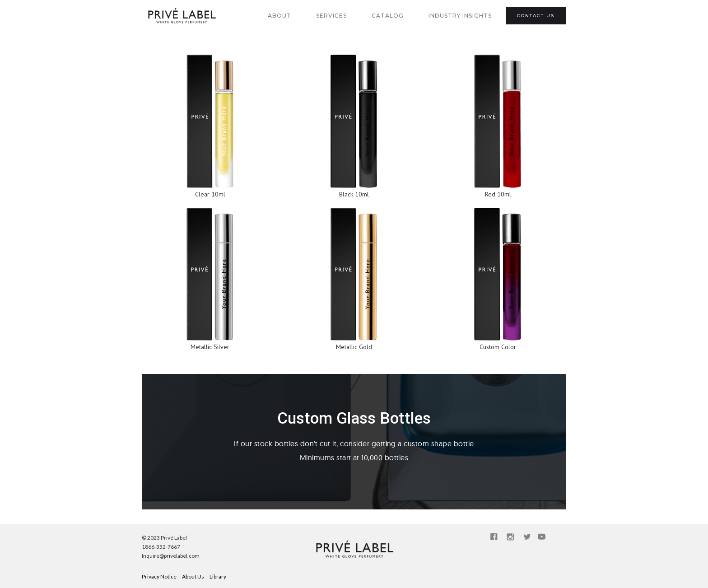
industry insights (460, 16)
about (279, 16)
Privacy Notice (159, 576)
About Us (193, 576)
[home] (181, 16)
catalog (388, 16)
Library (218, 576)
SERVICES (331, 16)
